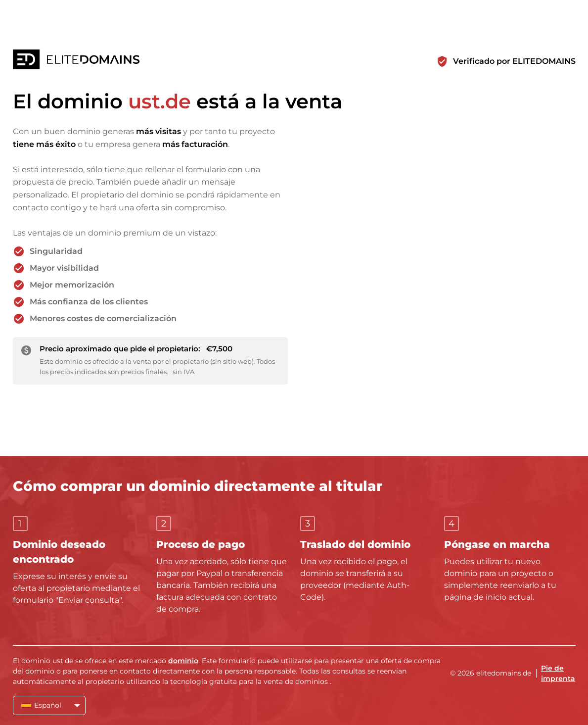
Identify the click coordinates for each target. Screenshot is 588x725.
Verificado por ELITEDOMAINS (514, 61)
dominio (183, 661)
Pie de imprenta (558, 673)
